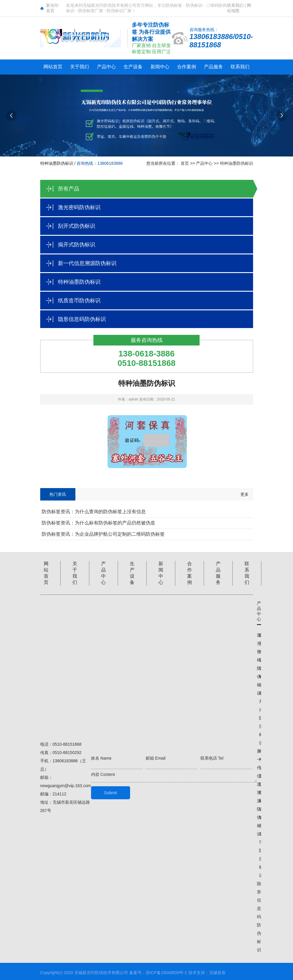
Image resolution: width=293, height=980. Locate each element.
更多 (245, 494)
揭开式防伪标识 (77, 245)
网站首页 (53, 67)
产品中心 (106, 67)
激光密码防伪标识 (79, 207)
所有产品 (69, 189)
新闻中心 (160, 67)
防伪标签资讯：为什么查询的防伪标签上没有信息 (94, 512)
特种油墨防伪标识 (237, 163)
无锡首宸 (217, 973)
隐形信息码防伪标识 (82, 319)
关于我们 (80, 67)
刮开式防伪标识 (77, 226)
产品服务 (213, 67)
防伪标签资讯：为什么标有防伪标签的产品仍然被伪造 (98, 523)
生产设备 (133, 67)
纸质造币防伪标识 (79, 301)
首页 (185, 163)
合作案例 (187, 67)
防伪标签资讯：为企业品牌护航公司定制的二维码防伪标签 (103, 534)
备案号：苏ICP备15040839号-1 (158, 973)
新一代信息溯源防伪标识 (87, 263)
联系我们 (235, 5)
